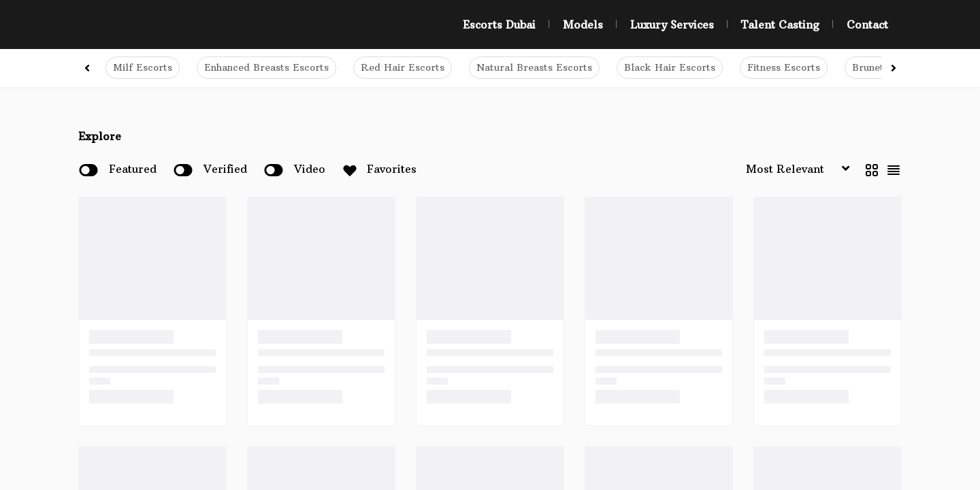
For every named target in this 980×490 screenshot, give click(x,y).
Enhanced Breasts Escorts (266, 67)
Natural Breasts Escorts (534, 67)
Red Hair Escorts (403, 67)
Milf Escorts (143, 67)
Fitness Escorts (784, 67)
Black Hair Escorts (670, 67)
